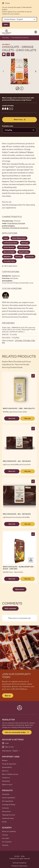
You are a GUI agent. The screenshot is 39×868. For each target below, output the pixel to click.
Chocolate (5, 38)
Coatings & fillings (9, 805)
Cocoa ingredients (9, 798)
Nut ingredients (8, 801)
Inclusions (5, 808)
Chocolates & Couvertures (20, 38)
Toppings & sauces (9, 815)
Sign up (8, 696)
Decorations (6, 811)
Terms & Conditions (20, 863)
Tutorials (5, 845)
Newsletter (6, 781)
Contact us (6, 778)
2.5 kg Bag (19, 341)
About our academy (9, 831)
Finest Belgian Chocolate (16, 223)
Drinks (4, 822)
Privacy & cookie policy (20, 866)
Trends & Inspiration (9, 764)
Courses (5, 835)
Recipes (5, 760)
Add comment (10, 608)
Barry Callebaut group (10, 774)
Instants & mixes (8, 818)
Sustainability (7, 767)
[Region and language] (19, 19)
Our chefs (6, 838)
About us (5, 771)
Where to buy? (7, 785)
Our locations (7, 842)
